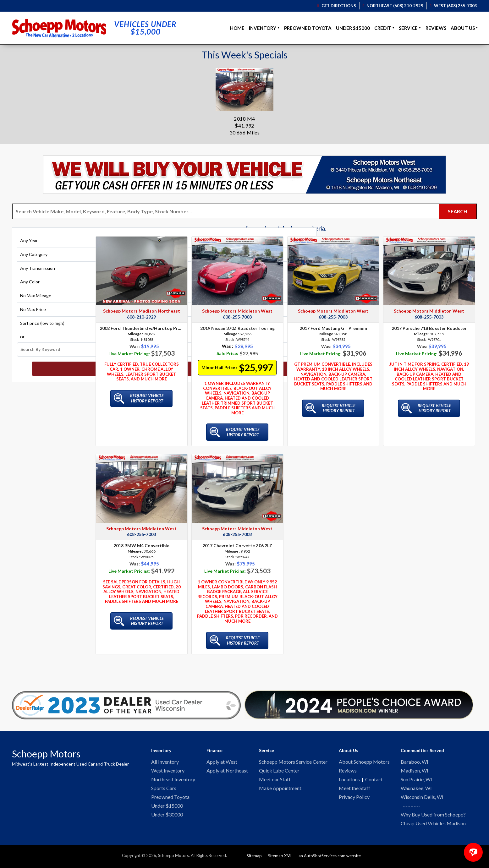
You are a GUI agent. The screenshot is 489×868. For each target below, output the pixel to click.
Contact (374, 780)
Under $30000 (167, 817)
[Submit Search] (458, 211)
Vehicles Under (145, 28)
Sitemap (254, 858)
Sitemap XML (280, 858)
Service (408, 28)
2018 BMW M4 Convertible (141, 546)
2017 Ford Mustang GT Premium (333, 328)
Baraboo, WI (415, 762)
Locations (349, 780)
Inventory (263, 28)
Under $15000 (353, 28)
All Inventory (165, 762)
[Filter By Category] (51, 259)
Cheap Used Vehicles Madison (433, 825)
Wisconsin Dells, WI (422, 798)
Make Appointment (280, 789)
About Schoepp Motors (364, 762)
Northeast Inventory (173, 780)
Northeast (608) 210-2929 (393, 6)
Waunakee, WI (416, 789)
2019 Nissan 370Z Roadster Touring (237, 328)
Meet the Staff (354, 789)
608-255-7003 (237, 317)
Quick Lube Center (279, 771)
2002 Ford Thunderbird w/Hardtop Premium (142, 328)
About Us (463, 28)
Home (237, 28)
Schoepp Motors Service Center (293, 762)
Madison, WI (415, 771)
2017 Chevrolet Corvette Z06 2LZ (237, 546)
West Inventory (168, 771)
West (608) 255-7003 (453, 6)
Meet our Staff (275, 780)
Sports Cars (164, 789)
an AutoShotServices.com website (330, 858)
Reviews (436, 28)
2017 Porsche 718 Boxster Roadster (429, 328)
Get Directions (337, 6)
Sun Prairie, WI (416, 780)
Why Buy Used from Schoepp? (433, 816)
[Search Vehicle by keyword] (226, 211)
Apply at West (222, 762)
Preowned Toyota (308, 28)
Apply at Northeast (227, 771)
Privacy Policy (354, 798)
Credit (383, 28)
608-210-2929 (141, 317)
